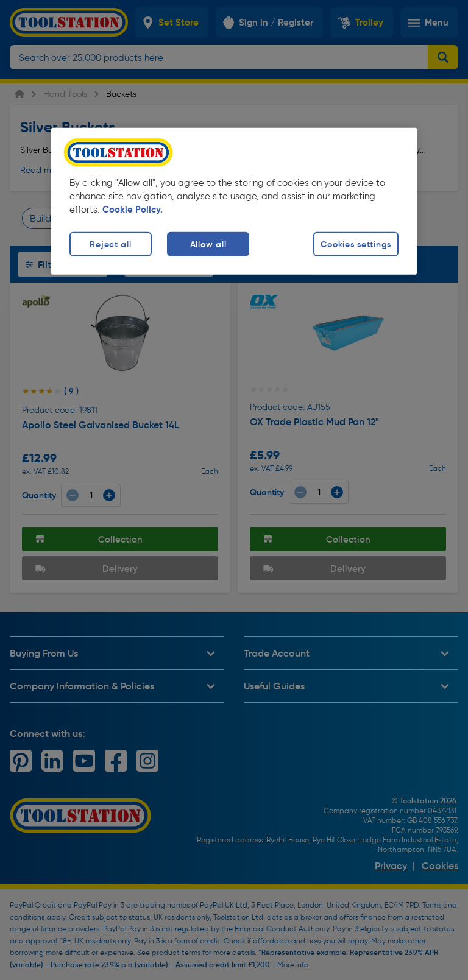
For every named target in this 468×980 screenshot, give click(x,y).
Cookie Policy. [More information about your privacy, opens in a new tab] (133, 210)
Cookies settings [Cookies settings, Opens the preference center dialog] (356, 244)
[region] (234, 201)
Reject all (110, 244)
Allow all (208, 244)
